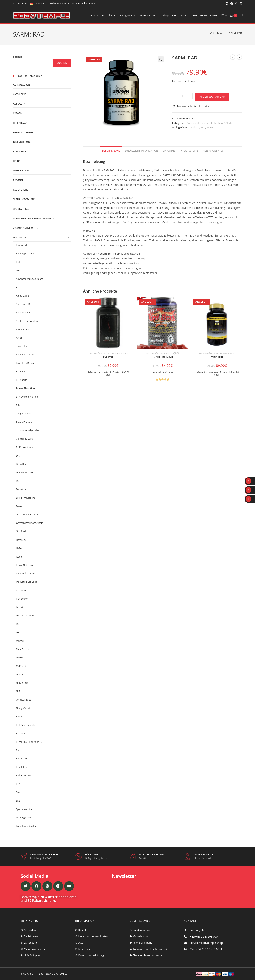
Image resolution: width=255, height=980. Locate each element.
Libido (17, 161)
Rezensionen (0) (213, 151)
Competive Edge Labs (27, 430)
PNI (18, 262)
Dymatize (21, 489)
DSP (18, 481)
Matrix (19, 658)
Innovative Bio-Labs (26, 582)
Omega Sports (24, 708)
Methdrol (217, 357)
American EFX (23, 304)
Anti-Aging (20, 94)
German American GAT (28, 515)
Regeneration (22, 190)
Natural (165, 353)
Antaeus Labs (23, 312)
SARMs (228, 123)
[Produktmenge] (182, 96)
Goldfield (174, 353)
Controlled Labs (24, 439)
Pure (19, 750)
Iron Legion (22, 599)
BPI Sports (21, 380)
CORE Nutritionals (26, 447)
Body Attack (22, 372)
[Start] (211, 33)
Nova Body (22, 675)
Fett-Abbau (20, 123)
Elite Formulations (26, 498)
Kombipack (20, 152)
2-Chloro (194, 127)
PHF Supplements (25, 725)
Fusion (231, 353)
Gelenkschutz (22, 142)
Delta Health (23, 464)
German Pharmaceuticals (29, 523)
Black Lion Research (27, 363)
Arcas (19, 338)
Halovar (108, 357)
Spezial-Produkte (24, 199)
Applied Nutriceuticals (28, 321)
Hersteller (20, 238)
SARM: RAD (236, 33)
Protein (18, 180)
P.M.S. (19, 716)
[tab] (111, 151)
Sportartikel (21, 209)
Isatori (19, 607)
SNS (18, 801)
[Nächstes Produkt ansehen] (239, 57)
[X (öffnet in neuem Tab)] (227, 4)
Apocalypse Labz (25, 254)
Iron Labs (21, 590)
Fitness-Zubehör (23, 132)
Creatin (18, 113)
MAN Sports (22, 649)
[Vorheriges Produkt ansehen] (233, 57)
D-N (18, 456)
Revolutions (22, 767)
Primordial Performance (29, 742)
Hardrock (21, 540)
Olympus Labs (24, 700)
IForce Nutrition (24, 565)
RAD (203, 127)
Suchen (17, 57)
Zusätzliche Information (141, 151)
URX (18, 271)
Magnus (20, 641)
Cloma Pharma (24, 422)
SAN (18, 792)
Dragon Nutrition (25, 472)
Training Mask (23, 818)
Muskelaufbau (215, 123)
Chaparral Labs (24, 414)
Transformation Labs (27, 826)
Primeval (21, 733)
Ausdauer (19, 104)
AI (17, 287)
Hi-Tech (20, 548)
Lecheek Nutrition (26, 616)
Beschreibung (111, 151)
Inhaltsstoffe (189, 151)
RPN (18, 784)
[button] (161, 59)
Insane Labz (22, 245)
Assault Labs (23, 346)
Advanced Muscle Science (30, 279)
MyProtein (22, 666)
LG (17, 624)
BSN (18, 405)
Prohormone (110, 353)
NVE (18, 691)
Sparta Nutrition (25, 809)
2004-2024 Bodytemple (53, 974)
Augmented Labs (25, 355)
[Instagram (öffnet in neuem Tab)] (240, 4)
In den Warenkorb (212, 97)
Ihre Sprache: (20, 4)
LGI (18, 632)
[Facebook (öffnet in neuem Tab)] (232, 4)
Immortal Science (25, 573)
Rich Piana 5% (23, 776)
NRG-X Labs (22, 683)
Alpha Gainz (22, 296)
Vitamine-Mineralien (26, 228)
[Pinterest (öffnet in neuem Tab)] (236, 4)
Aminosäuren (21, 85)
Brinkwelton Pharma (27, 397)
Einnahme (169, 151)
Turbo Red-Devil (163, 357)
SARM (210, 127)
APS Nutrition (23, 329)
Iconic (19, 557)
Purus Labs (123, 353)
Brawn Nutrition (196, 123)
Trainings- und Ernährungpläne (33, 218)
